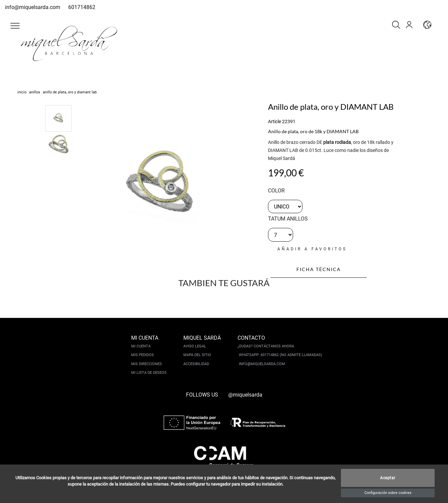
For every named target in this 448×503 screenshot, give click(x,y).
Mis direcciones (147, 364)
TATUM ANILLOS (288, 219)
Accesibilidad (196, 364)
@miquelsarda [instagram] (245, 395)
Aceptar (388, 478)
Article (275, 121)
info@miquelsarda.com (33, 7)
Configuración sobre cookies (388, 493)
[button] (15, 26)
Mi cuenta (141, 346)
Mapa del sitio (197, 355)
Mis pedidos (143, 355)
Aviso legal (195, 346)
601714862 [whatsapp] (82, 7)
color (276, 191)
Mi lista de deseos (149, 373)
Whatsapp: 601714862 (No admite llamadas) (281, 355)
